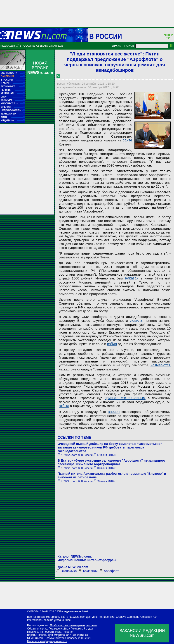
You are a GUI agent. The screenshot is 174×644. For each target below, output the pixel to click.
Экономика (69, 571)
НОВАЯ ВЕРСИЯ (40, 68)
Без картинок (80, 635)
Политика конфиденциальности (47, 641)
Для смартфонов (59, 635)
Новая (42, 635)
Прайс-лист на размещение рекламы (73, 625)
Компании (90, 571)
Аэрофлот (111, 571)
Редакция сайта (59, 629)
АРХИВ (117, 46)
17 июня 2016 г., (107, 455)
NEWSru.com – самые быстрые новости (52, 638)
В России (106, 36)
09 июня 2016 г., (107, 481)
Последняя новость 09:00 (73, 612)
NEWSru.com (8, 46)
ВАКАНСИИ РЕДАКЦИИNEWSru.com (142, 633)
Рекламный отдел (82, 629)
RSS (58, 632)
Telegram (69, 632)
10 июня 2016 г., (107, 468)
